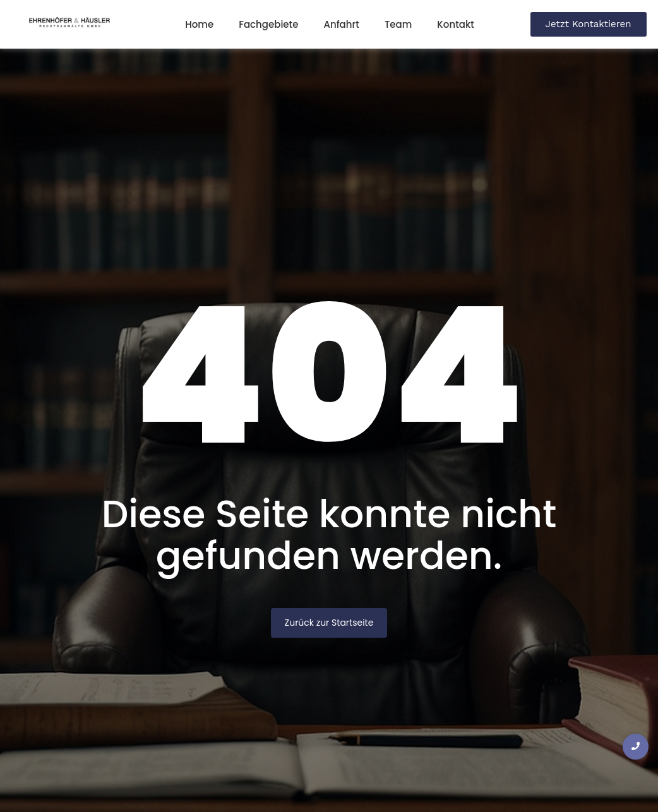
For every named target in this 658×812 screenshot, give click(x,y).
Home (199, 24)
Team (398, 24)
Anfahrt (341, 24)
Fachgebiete (268, 24)
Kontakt (455, 24)
